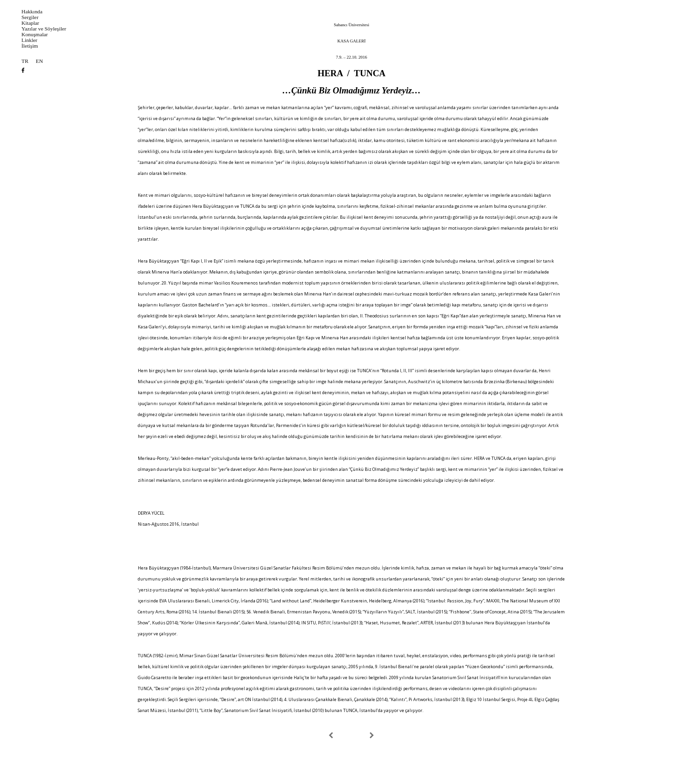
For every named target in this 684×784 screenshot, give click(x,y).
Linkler (29, 40)
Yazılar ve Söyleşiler (44, 29)
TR (25, 61)
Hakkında (32, 12)
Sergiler (30, 17)
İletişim (30, 46)
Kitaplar (30, 23)
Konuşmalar (35, 35)
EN (39, 61)
